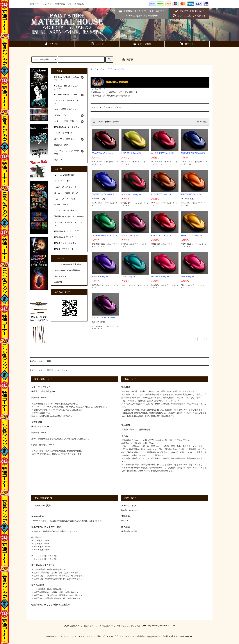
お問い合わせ (142, 44)
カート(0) (187, 44)
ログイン (97, 44)
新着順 (116, 122)
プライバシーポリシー (152, 626)
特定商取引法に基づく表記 (128, 626)
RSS (165, 626)
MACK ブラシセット (64, 249)
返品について (109, 626)
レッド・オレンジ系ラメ (65, 211)
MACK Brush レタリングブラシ (68, 231)
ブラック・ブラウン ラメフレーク (68, 224)
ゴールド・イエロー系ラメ (66, 193)
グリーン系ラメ (61, 205)
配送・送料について (93, 626)
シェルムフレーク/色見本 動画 (68, 265)
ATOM (172, 626)
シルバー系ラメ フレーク (65, 187)
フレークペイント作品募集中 (67, 270)
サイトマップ (60, 276)
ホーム (94, 69)
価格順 (108, 122)
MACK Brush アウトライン (66, 237)
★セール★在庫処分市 (64, 175)
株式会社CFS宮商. (168, 636)
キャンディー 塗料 (62, 181)
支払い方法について (73, 626)
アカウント (52, 44)
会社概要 (58, 282)
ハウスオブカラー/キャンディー (113, 69)
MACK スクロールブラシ (65, 243)
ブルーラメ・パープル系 (65, 199)
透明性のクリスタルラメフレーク (69, 217)
